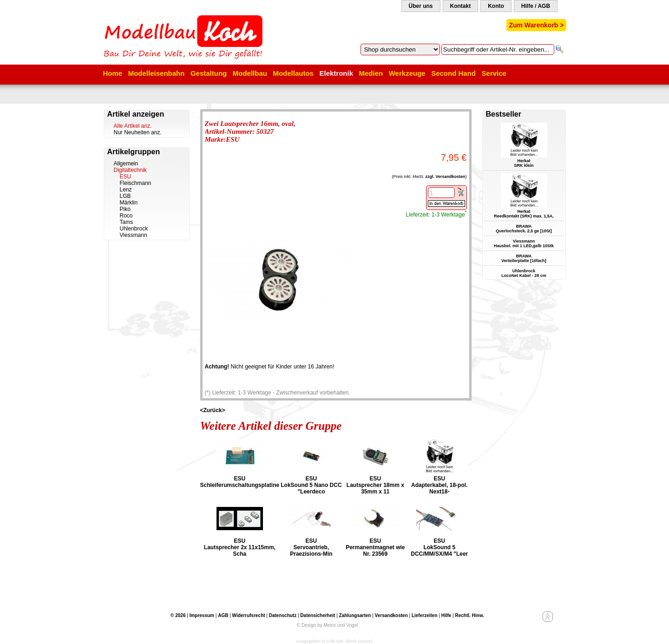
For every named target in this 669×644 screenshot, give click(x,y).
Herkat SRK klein (524, 163)
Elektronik (336, 73)
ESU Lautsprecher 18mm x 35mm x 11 (375, 485)
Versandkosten (391, 615)
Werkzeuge (407, 73)
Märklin (129, 203)
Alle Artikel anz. (133, 126)
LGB (125, 196)
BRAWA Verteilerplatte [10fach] (524, 258)
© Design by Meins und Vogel (327, 625)
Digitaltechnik (130, 170)
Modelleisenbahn (157, 73)
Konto (496, 6)
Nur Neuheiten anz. (138, 132)
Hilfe (446, 615)
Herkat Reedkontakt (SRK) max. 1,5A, (524, 214)
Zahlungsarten (355, 615)
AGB (223, 615)
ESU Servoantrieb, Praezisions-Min (311, 547)
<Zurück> (213, 410)
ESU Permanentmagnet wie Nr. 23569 (375, 547)
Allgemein (126, 164)
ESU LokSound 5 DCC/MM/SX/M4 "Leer (439, 547)
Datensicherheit (318, 615)
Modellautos (293, 73)
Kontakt (461, 6)
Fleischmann (136, 183)
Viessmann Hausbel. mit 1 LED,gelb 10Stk (524, 243)
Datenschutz (283, 615)
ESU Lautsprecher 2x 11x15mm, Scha (240, 547)
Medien (371, 73)
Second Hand (453, 73)
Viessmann (134, 235)
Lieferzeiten (425, 615)
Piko (125, 209)
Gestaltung (209, 73)
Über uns (421, 6)
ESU (126, 177)
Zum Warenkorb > (536, 25)
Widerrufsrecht (249, 615)
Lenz (126, 190)
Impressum (202, 615)
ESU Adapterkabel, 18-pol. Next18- (439, 485)
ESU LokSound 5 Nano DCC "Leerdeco (311, 485)
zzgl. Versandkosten (445, 177)
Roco (126, 216)
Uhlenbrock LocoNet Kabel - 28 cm (524, 273)
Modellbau (250, 73)
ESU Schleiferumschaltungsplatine (240, 482)
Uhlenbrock (134, 229)
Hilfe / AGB (536, 6)
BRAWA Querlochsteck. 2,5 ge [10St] (524, 229)
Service (494, 73)
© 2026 (178, 615)
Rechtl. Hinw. (469, 615)
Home (113, 73)
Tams (127, 222)
